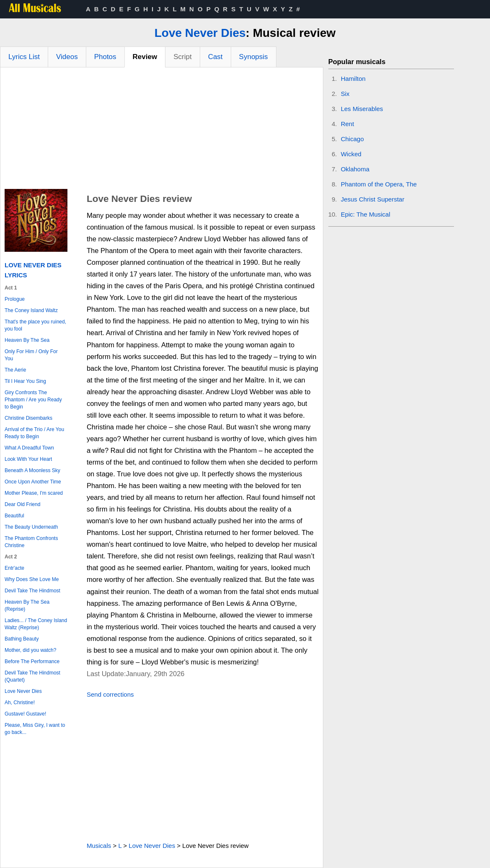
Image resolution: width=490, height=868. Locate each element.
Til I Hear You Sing (25, 381)
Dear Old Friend (22, 504)
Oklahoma (355, 169)
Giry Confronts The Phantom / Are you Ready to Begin (33, 400)
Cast (215, 57)
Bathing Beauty (22, 639)
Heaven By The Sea (27, 340)
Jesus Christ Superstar (373, 199)
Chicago (352, 139)
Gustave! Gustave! (25, 714)
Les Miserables (362, 109)
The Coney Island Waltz (31, 310)
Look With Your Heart (28, 459)
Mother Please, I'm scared (34, 493)
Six (345, 94)
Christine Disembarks (28, 418)
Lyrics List (24, 57)
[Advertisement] (162, 130)
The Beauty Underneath (31, 527)
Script (182, 57)
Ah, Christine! (20, 703)
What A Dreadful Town (29, 448)
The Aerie (15, 370)
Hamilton (353, 79)
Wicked (351, 154)
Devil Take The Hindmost (32, 591)
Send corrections (110, 694)
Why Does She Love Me (32, 579)
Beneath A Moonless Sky (32, 470)
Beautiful (14, 516)
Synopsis (254, 57)
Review (145, 57)
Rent (348, 124)
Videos (67, 57)
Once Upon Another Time (33, 482)
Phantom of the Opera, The (379, 184)
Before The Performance (32, 661)
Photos (105, 57)
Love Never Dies (200, 33)
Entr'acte (14, 568)
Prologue (15, 299)
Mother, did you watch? (30, 650)
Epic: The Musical (366, 214)
